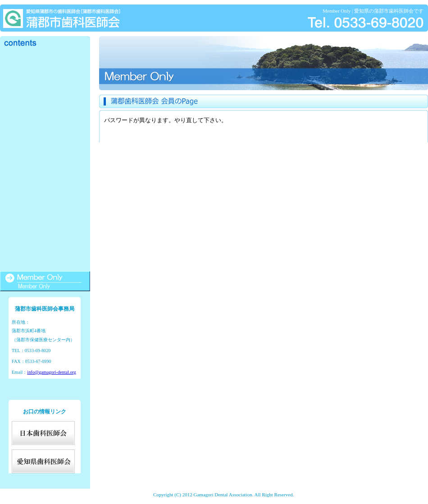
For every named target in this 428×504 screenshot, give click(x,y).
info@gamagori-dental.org (52, 372)
